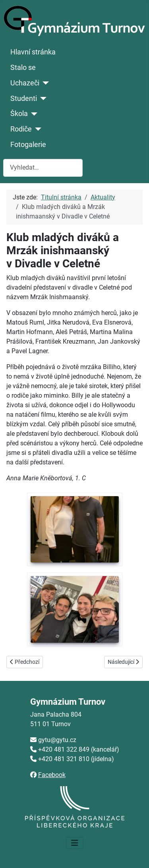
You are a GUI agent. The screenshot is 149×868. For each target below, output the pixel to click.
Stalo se (23, 68)
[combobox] (43, 168)
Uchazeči (25, 83)
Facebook (52, 775)
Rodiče (21, 129)
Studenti (24, 99)
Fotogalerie (28, 145)
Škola (19, 114)
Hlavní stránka (33, 52)
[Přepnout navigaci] (75, 843)
